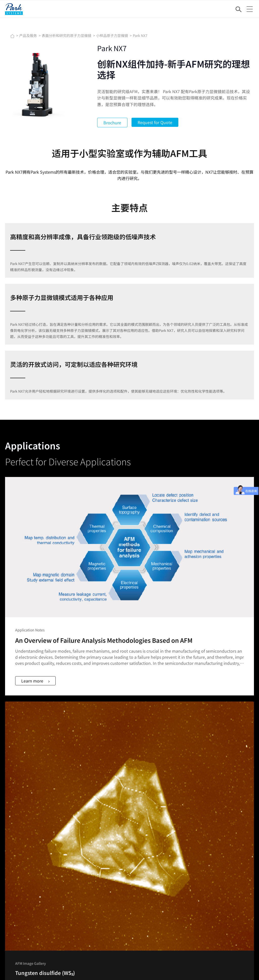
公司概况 (17, 909)
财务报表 (196, 855)
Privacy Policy (85, 962)
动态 (73, 849)
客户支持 (17, 855)
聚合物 (135, 763)
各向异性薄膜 (140, 807)
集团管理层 (138, 855)
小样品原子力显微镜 (112, 35)
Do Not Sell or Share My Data (125, 962)
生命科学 (137, 782)
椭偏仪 (75, 769)
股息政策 (196, 862)
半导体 (135, 757)
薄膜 (133, 776)
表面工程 (137, 801)
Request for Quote (156, 122)
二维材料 (137, 795)
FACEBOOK (19, 757)
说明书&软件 (20, 862)
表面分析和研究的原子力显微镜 (67, 35)
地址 (133, 868)
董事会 (135, 849)
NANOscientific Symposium (92, 862)
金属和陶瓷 (138, 769)
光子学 (135, 814)
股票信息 (196, 843)
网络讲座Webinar (203, 769)
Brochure (114, 123)
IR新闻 (194, 849)
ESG (192, 868)
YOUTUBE (18, 769)
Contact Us (19, 962)
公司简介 (137, 843)
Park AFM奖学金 (202, 782)
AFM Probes (20, 843)
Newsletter (42, 962)
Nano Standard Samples (30, 849)
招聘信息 (137, 862)
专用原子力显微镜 (144, 788)
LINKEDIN (18, 763)
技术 (14, 903)
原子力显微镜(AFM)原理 (208, 757)
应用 (14, 897)
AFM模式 (196, 763)
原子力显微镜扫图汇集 (207, 776)
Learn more (38, 542)
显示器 (135, 820)
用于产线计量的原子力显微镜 (93, 763)
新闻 (73, 843)
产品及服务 (28, 35)
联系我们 (17, 916)
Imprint (62, 962)
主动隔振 (77, 776)
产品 (14, 890)
